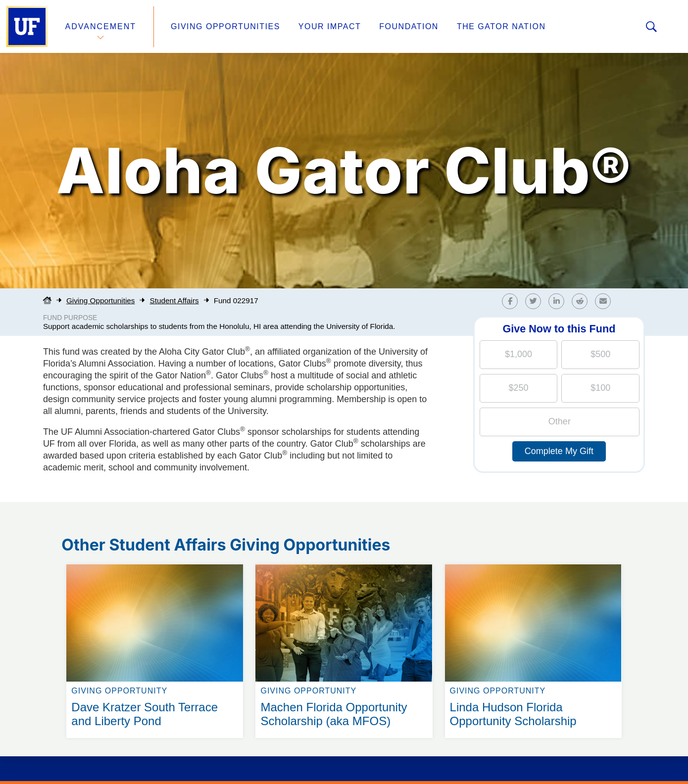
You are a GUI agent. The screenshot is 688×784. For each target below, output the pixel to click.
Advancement (101, 26)
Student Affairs (174, 300)
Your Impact (330, 26)
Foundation (409, 26)
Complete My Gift (559, 451)
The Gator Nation (501, 26)
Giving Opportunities (225, 26)
